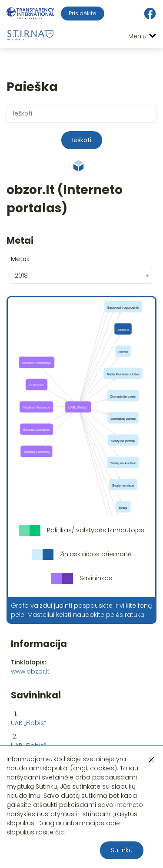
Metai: (20, 259)
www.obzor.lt (30, 671)
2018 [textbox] (21, 276)
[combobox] (81, 275)
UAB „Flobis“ (28, 723)
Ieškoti (82, 140)
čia (60, 832)
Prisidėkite (83, 13)
